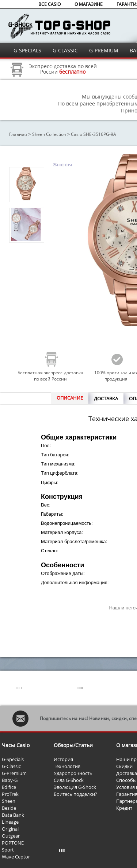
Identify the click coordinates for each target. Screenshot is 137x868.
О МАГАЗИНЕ (89, 4)
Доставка (127, 773)
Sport (8, 850)
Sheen (9, 801)
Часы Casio (16, 745)
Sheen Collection (49, 134)
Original (10, 829)
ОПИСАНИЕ (70, 398)
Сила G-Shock (69, 780)
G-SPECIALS (27, 50)
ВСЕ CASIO (50, 4)
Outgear (11, 836)
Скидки (124, 766)
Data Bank (13, 815)
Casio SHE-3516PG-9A (94, 134)
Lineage (10, 822)
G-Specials (13, 759)
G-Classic (11, 766)
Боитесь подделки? (75, 794)
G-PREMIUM (104, 50)
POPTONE (13, 843)
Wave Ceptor (16, 857)
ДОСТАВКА (106, 398)
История (63, 759)
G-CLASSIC (65, 50)
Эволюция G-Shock (75, 787)
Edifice (9, 787)
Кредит (124, 808)
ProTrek (10, 794)
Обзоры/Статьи (73, 745)
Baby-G (10, 780)
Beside (9, 808)
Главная (18, 134)
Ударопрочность (73, 773)
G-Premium (14, 773)
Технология (67, 766)
